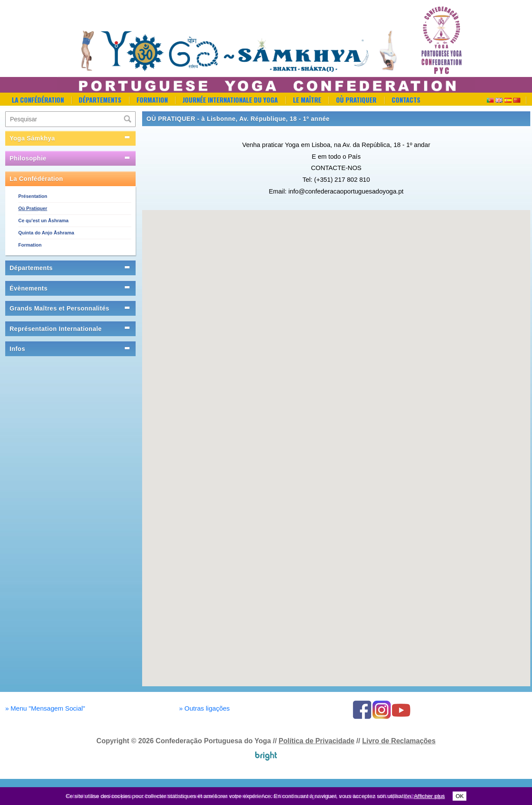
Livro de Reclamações (399, 741)
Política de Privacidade (316, 741)
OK (460, 796)
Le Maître (307, 100)
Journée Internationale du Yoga (230, 100)
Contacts (406, 100)
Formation (152, 100)
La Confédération (38, 100)
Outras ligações (204, 708)
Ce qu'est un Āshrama (43, 220)
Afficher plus (429, 796)
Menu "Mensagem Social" (45, 708)
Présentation (33, 196)
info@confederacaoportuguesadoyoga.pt (346, 191)
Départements (100, 100)
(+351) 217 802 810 (342, 180)
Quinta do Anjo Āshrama (46, 233)
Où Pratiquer (356, 100)
